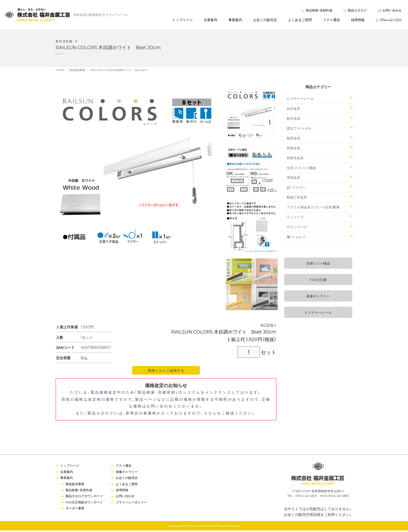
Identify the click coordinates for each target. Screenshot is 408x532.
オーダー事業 (75, 510)
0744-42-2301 (389, 20)
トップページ (182, 20)
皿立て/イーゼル (299, 130)
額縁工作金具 (297, 199)
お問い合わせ (390, 11)
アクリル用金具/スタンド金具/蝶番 (313, 209)
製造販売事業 (75, 486)
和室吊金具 (295, 159)
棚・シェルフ (296, 238)
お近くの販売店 (265, 20)
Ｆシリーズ (295, 218)
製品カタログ (355, 11)
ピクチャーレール (300, 100)
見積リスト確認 (318, 265)
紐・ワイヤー (296, 189)
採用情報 (358, 20)
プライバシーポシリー (132, 504)
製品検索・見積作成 (317, 11)
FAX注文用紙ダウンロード (85, 504)
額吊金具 (294, 120)
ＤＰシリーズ (297, 228)
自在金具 (294, 110)
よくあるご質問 (300, 20)
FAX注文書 (318, 281)
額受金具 (294, 140)
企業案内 (211, 20)
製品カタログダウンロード (85, 498)
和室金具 (294, 149)
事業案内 (235, 20)
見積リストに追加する (166, 372)
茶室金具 (294, 179)
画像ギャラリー (318, 297)
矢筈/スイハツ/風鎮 (301, 169)
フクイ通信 (331, 20)
